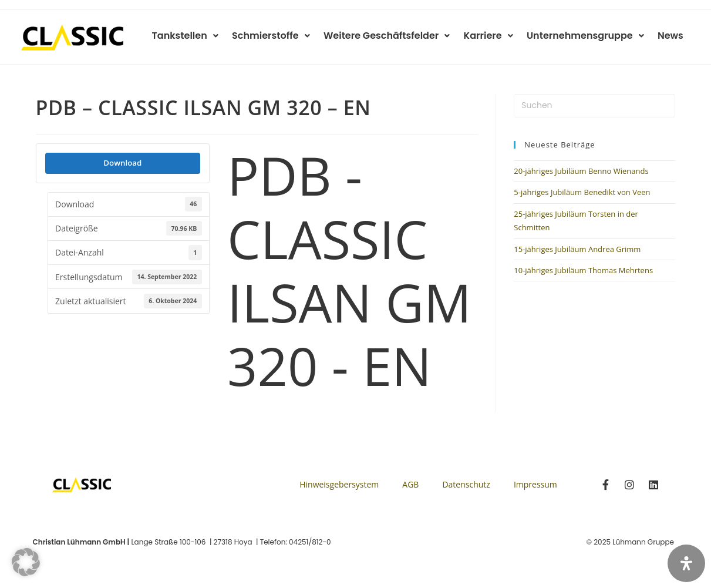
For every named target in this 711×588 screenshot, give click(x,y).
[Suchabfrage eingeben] (594, 106)
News (672, 36)
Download (122, 163)
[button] (26, 562)
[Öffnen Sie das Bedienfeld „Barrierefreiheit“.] (686, 563)
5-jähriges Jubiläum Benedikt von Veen (582, 192)
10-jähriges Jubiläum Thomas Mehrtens (583, 270)
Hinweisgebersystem (339, 484)
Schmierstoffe (280, 36)
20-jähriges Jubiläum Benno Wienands (581, 171)
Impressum (535, 484)
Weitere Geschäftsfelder (394, 36)
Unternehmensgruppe (588, 36)
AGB (410, 484)
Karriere (493, 36)
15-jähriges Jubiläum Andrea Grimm (577, 249)
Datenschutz (466, 484)
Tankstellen (196, 36)
